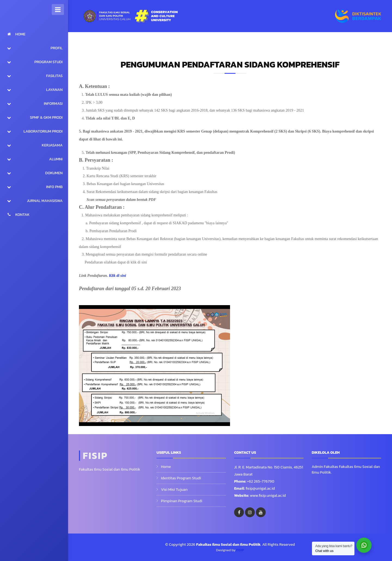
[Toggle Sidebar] (58, 10)
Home (166, 467)
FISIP (240, 550)
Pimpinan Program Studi (182, 501)
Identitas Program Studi (181, 478)
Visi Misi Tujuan (174, 490)
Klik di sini (117, 276)
